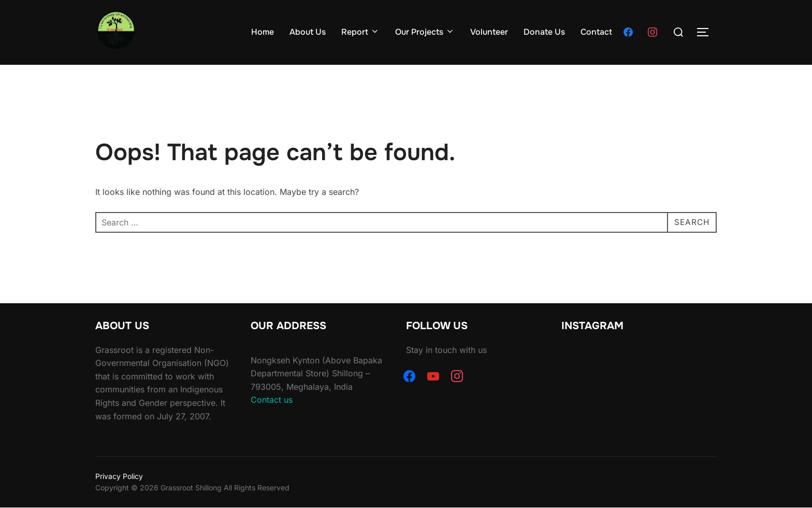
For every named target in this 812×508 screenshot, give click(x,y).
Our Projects (425, 32)
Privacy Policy (119, 476)
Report (360, 32)
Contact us (272, 400)
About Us (308, 32)
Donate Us (544, 32)
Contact (596, 32)
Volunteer (489, 32)
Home (263, 32)
